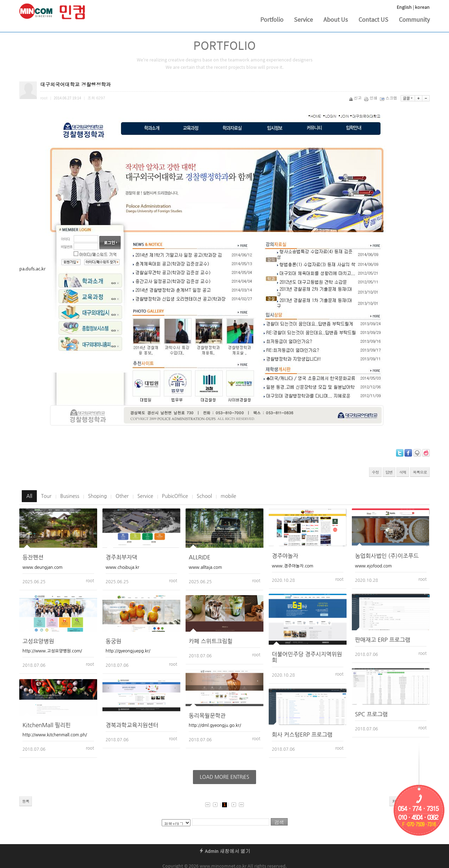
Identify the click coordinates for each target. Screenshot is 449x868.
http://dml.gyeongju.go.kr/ (215, 725)
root (90, 581)
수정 (375, 472)
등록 (26, 801)
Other (122, 496)
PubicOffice (175, 496)
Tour (46, 496)
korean (422, 7)
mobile (228, 496)
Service (303, 19)
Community (414, 19)
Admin (209, 851)
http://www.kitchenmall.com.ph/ (55, 735)
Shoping (97, 496)
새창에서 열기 (235, 851)
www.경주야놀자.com (293, 566)
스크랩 (389, 98)
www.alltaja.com (205, 567)
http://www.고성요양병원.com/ (52, 651)
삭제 (403, 472)
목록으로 (420, 472)
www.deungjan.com (42, 567)
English (404, 7)
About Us (336, 19)
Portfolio (272, 19)
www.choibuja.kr (122, 567)
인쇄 (371, 98)
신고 (356, 98)
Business (70, 496)
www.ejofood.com (373, 566)
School (204, 496)
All (29, 496)
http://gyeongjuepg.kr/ (128, 651)
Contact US (373, 19)
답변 (389, 472)
